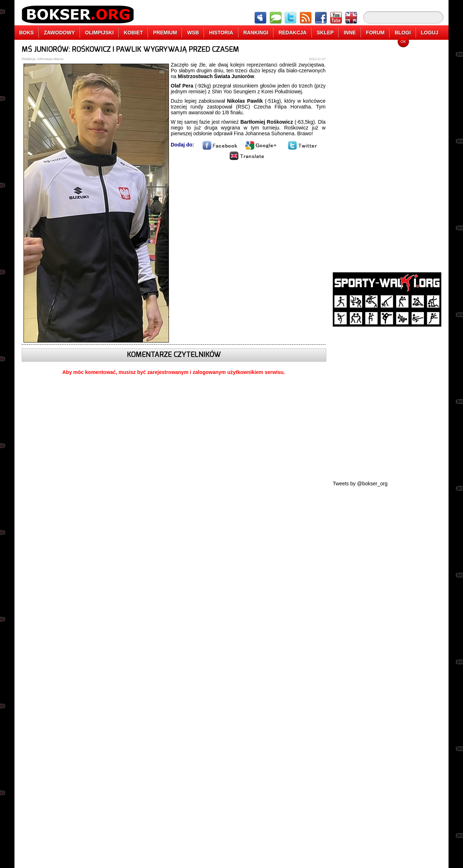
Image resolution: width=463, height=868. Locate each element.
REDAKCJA (293, 33)
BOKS (26, 33)
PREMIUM (165, 33)
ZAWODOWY (59, 33)
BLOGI (403, 33)
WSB (193, 33)
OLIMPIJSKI (99, 33)
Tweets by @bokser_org (360, 484)
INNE (350, 33)
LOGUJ (430, 33)
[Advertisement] (387, 154)
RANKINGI (256, 33)
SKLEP (325, 33)
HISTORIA (221, 33)
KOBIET (133, 33)
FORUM (375, 33)
